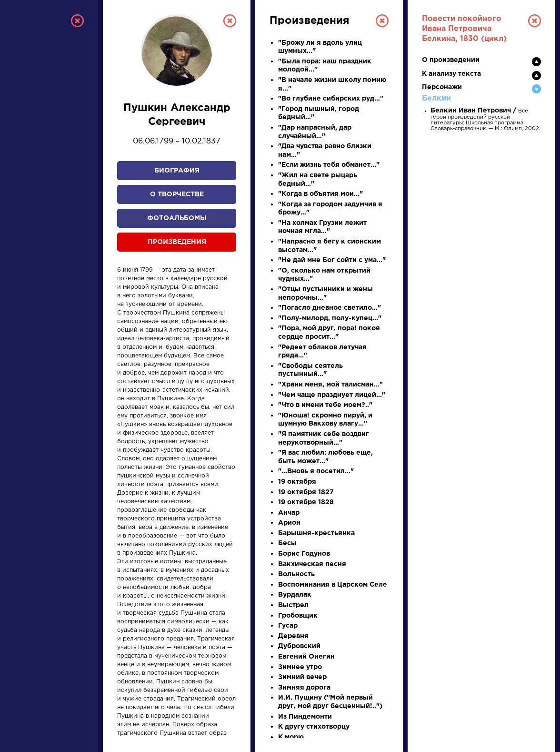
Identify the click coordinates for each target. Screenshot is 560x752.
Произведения (177, 242)
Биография (177, 171)
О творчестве (177, 194)
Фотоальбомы (177, 218)
